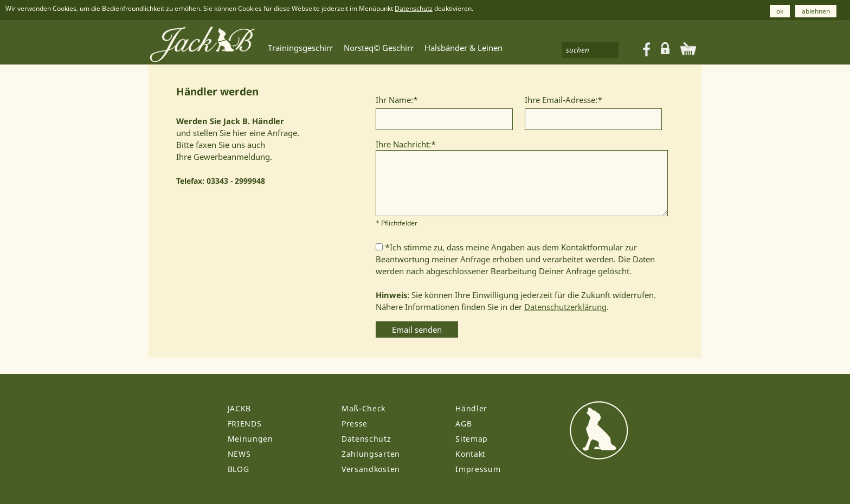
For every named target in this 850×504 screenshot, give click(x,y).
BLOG (239, 469)
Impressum (478, 469)
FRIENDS (245, 424)
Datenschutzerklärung (565, 307)
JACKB (239, 408)
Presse (355, 424)
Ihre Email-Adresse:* (564, 100)
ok (780, 11)
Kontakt (471, 454)
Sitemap (472, 439)
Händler (471, 408)
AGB (463, 424)
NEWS (239, 454)
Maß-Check (363, 408)
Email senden (417, 329)
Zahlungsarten (371, 454)
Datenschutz (414, 8)
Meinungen (250, 439)
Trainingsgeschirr (300, 48)
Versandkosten (371, 469)
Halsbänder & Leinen (463, 48)
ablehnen (816, 11)
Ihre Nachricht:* (406, 144)
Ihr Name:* (397, 100)
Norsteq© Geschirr (379, 48)
